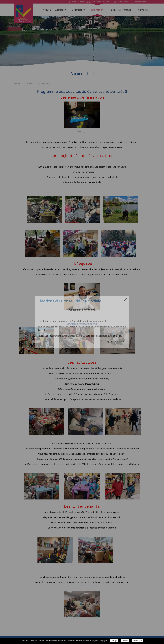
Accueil (47, 10)
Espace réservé (141, 2)
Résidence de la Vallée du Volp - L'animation (24, 14)
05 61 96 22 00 (122, 2)
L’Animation (97, 10)
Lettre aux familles (121, 10)
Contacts (143, 10)
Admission (61, 10)
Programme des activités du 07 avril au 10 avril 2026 (82, 91)
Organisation (78, 10)
